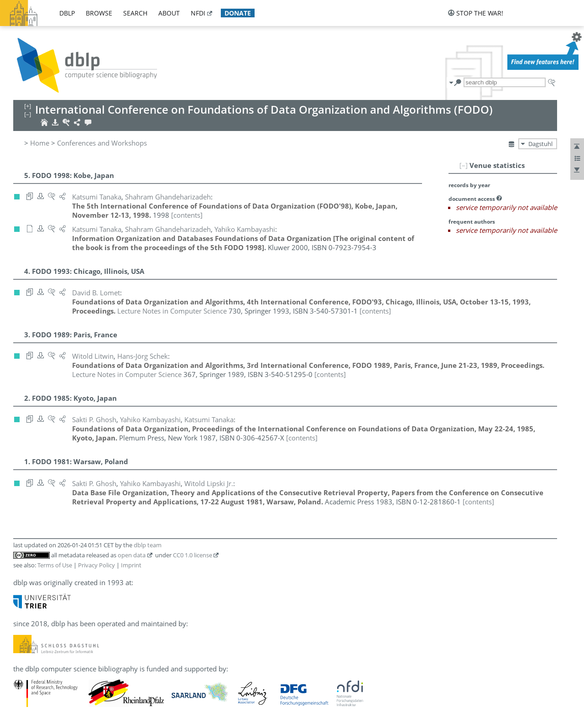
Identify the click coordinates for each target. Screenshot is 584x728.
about (169, 13)
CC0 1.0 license (193, 555)
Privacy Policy (96, 565)
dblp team (148, 545)
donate (238, 13)
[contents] (187, 215)
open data (132, 555)
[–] (464, 165)
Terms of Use (55, 565)
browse (99, 13)
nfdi (198, 13)
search (135, 13)
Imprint (131, 565)
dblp (67, 13)
